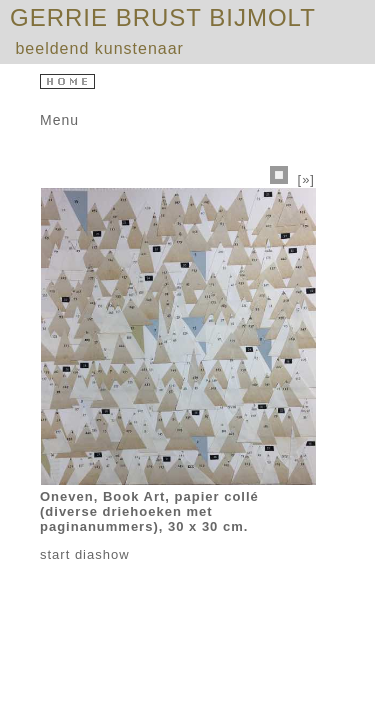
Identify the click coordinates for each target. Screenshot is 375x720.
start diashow (85, 554)
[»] (306, 179)
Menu (59, 120)
